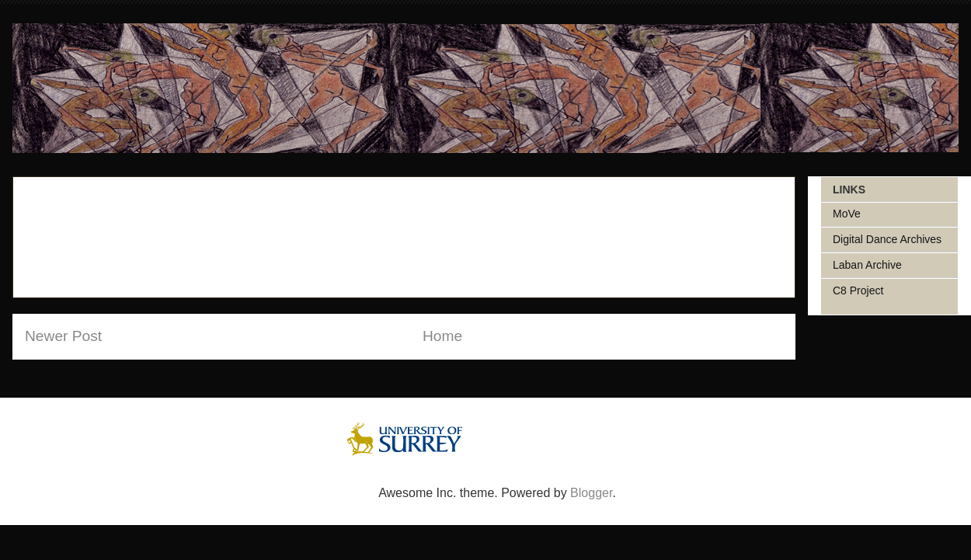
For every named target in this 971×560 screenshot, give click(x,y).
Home (442, 336)
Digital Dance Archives (887, 239)
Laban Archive (867, 265)
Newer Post (63, 336)
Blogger (591, 493)
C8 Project (858, 290)
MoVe (847, 214)
